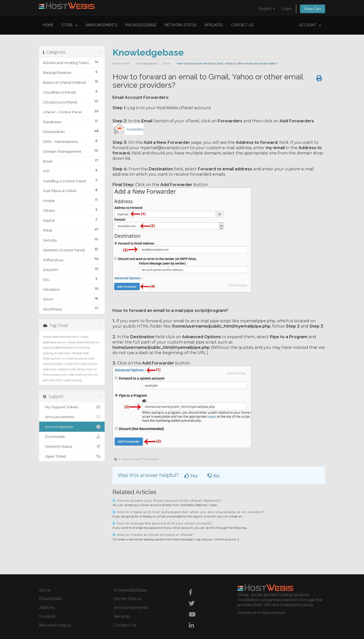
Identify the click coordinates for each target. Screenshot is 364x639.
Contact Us (242, 25)
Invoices (47, 616)
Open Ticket (72, 456)
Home (48, 25)
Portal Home (121, 63)
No (214, 476)
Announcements (101, 25)
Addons (47, 608)
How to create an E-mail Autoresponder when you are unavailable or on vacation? (188, 512)
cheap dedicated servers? (61, 337)
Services (122, 616)
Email (167, 63)
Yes (191, 476)
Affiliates (214, 25)
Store (69, 25)
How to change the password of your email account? (162, 523)
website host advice (71, 369)
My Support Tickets (72, 407)
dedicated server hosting (72, 347)
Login (286, 9)
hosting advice (77, 358)
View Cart (313, 9)
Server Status (128, 599)
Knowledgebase (141, 25)
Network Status (180, 25)
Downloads (72, 437)
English (267, 9)
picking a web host (57, 353)
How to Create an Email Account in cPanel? (153, 535)
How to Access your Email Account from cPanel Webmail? (167, 500)
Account (310, 25)
